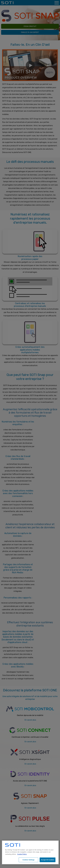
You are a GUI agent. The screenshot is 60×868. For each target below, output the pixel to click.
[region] (30, 852)
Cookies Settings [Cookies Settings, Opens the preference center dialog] (28, 860)
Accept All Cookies (48, 860)
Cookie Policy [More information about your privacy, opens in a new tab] (22, 854)
